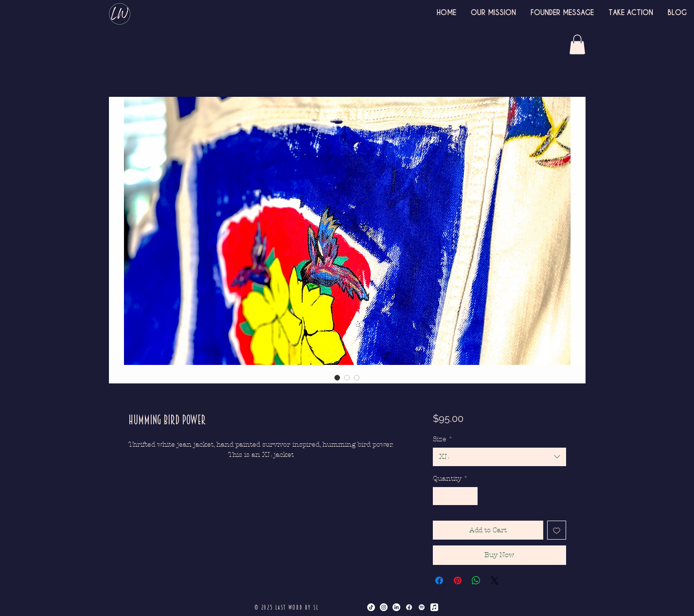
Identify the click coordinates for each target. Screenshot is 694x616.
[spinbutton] (455, 496)
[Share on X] (495, 580)
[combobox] (499, 457)
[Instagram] (384, 607)
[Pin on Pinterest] (458, 580)
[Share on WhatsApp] (476, 580)
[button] (577, 45)
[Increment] (470, 496)
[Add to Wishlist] (557, 530)
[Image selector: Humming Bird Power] (338, 378)
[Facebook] (409, 607)
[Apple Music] (434, 607)
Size (443, 439)
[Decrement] (440, 496)
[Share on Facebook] (439, 580)
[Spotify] (422, 607)
